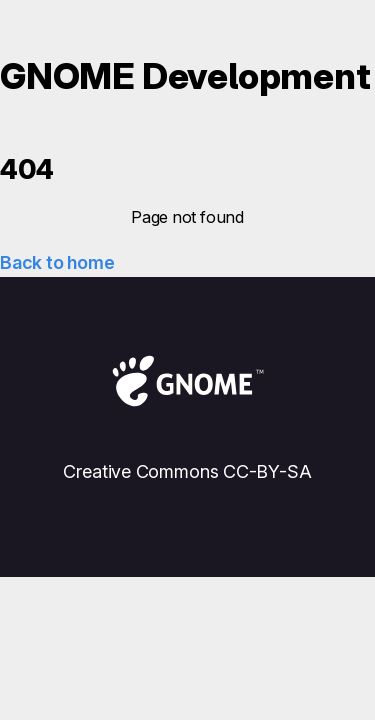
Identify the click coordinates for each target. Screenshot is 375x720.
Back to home (57, 262)
